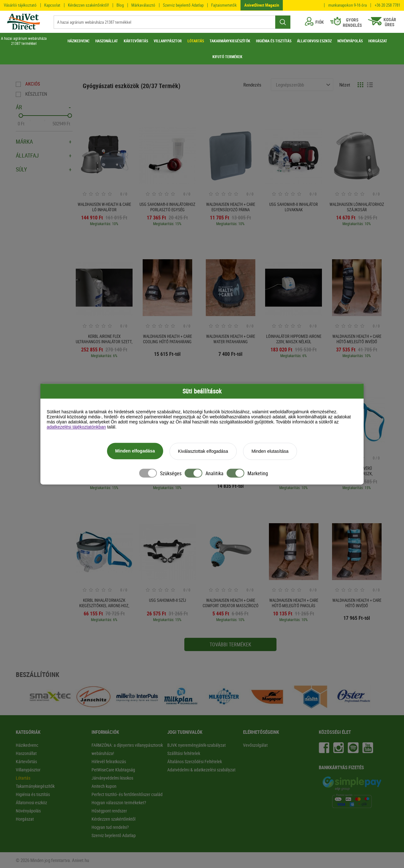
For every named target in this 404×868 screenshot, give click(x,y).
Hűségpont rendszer (109, 811)
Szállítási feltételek (184, 753)
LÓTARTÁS (196, 41)
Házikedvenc (27, 745)
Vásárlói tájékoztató (20, 5)
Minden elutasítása (270, 452)
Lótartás (23, 778)
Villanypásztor (28, 770)
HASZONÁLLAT (107, 41)
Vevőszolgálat (255, 745)
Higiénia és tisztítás (33, 794)
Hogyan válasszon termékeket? (119, 802)
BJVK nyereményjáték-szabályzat (196, 745)
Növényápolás (28, 811)
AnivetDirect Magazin (262, 5)
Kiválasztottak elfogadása (203, 452)
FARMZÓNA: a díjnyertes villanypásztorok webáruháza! (127, 749)
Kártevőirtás (26, 761)
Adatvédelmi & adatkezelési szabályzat (201, 770)
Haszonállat (26, 753)
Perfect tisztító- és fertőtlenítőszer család (127, 794)
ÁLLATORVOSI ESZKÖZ (314, 41)
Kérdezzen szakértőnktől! (88, 5)
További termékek (230, 644)
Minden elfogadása (135, 451)
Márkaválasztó (143, 5)
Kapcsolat (52, 5)
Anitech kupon (104, 786)
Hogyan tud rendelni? (110, 827)
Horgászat (25, 819)
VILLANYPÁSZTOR (168, 41)
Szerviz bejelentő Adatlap (183, 5)
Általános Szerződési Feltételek (195, 761)
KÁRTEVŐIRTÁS (136, 41)
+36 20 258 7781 (387, 5)
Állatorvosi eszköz (31, 802)
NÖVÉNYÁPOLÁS (350, 41)
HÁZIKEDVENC (79, 41)
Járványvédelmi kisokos (112, 778)
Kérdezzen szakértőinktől (113, 819)
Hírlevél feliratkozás (109, 761)
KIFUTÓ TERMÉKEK (227, 57)
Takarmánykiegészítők (35, 786)
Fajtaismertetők (224, 5)
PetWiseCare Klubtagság (113, 770)
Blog (120, 5)
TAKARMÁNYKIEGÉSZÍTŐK (230, 41)
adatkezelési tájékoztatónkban (76, 427)
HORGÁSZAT (378, 41)
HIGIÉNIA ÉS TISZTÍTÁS (274, 41)
